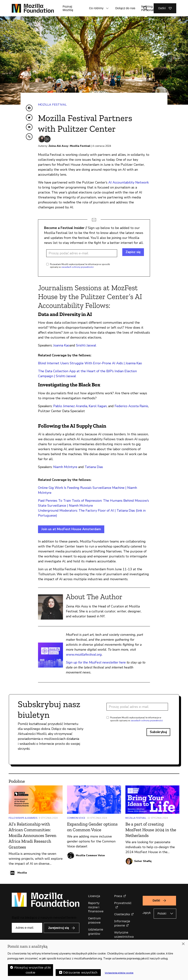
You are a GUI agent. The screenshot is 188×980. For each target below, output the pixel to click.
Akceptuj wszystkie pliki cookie (32, 970)
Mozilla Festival (52, 105)
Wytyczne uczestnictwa (124, 934)
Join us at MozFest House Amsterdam (71, 529)
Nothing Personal (148, 8)
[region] (94, 960)
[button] (107, 8)
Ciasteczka (122, 914)
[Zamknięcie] (183, 944)
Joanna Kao (61, 345)
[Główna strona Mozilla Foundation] (33, 8)
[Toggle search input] (146, 8)
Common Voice (76, 818)
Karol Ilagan (98, 406)
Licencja (94, 896)
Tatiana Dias (94, 467)
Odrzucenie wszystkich (80, 972)
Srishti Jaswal (86, 345)
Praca (118, 896)
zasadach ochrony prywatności (77, 267)
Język (147, 913)
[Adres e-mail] (82, 253)
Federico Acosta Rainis (131, 406)
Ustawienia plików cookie (119, 973)
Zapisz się (133, 252)
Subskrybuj (158, 732)
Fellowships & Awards (23, 818)
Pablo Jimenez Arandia (70, 406)
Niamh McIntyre (65, 467)
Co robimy (96, 8)
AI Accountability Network (129, 182)
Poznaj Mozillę (68, 8)
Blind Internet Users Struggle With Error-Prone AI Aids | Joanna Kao (90, 363)
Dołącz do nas (125, 8)
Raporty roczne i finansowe (96, 907)
